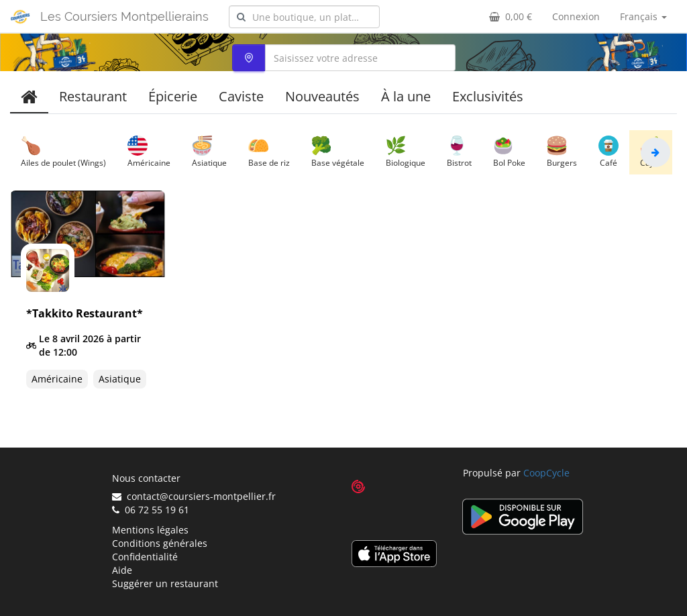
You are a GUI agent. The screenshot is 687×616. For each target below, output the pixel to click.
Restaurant (93, 96)
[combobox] (304, 17)
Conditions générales (160, 543)
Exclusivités (488, 96)
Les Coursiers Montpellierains (124, 16)
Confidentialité (145, 557)
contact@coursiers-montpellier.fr (194, 496)
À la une (406, 96)
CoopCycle (546, 473)
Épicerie (173, 96)
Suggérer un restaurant (165, 583)
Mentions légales (150, 530)
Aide (122, 570)
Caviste (241, 96)
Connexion (576, 16)
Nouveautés (322, 96)
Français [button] (643, 16)
